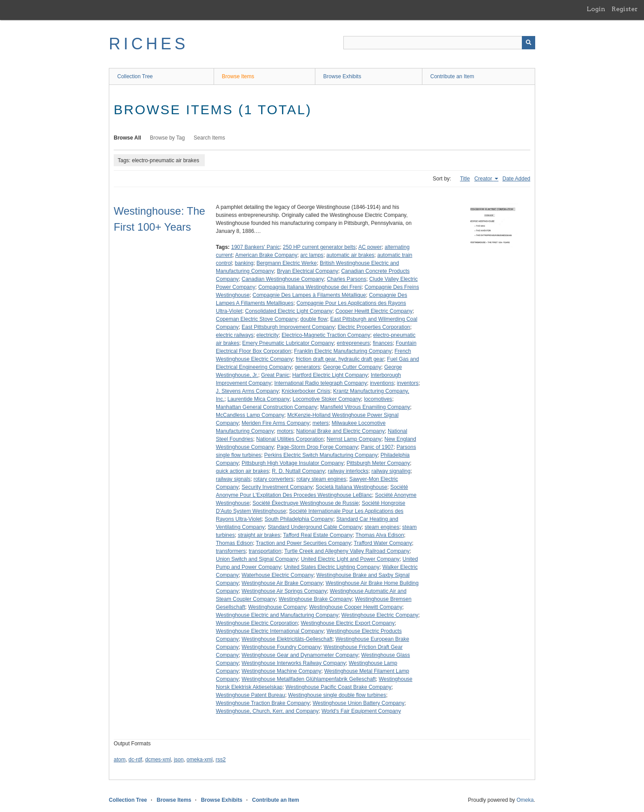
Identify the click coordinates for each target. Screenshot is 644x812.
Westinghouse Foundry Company (281, 647)
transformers (231, 551)
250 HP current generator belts (319, 247)
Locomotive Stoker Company (327, 399)
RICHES (149, 44)
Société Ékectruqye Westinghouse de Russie (306, 503)
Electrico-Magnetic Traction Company (326, 335)
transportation (265, 551)
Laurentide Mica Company (258, 399)
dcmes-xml (158, 760)
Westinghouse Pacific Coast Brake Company (339, 687)
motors (285, 431)
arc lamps (312, 255)
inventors (408, 383)
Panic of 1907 (377, 447)
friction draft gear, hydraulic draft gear (340, 359)
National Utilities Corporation (290, 439)
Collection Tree (135, 76)
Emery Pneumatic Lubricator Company (288, 343)
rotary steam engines (321, 479)
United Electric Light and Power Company (350, 559)
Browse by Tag (168, 138)
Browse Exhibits (342, 76)
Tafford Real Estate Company (318, 535)
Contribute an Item (452, 76)
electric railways (235, 335)
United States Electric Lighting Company (332, 567)
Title (465, 179)
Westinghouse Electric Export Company (348, 623)
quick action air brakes (242, 471)
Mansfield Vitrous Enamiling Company (365, 407)
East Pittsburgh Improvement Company (288, 327)
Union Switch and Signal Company (257, 559)
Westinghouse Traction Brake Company (263, 703)
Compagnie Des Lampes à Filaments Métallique (309, 295)
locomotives (378, 399)
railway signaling (391, 471)
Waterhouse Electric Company (278, 575)
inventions (382, 383)
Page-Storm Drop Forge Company (317, 447)
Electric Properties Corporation (374, 327)
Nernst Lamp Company (354, 439)
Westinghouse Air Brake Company (282, 583)
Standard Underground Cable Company (315, 527)
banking (244, 263)
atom (120, 760)
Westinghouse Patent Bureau (250, 695)
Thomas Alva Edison (380, 535)
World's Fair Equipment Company (361, 711)
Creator (484, 179)
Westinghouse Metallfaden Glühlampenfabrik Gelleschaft (309, 679)
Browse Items (238, 76)
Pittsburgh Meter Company (378, 463)
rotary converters (274, 479)
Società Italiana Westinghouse (352, 487)
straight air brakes (259, 535)
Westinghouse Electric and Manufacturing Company (277, 615)
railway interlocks (348, 471)
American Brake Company (266, 255)
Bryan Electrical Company (307, 271)
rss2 (221, 760)
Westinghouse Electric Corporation (257, 623)
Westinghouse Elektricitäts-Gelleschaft (287, 639)
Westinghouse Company (277, 607)
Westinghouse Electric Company (380, 615)
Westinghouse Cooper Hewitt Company (356, 607)
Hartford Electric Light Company (330, 375)
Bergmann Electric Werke (286, 263)
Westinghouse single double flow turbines (337, 695)
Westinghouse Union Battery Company (359, 703)
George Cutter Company (352, 367)
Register (625, 9)
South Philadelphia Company (299, 519)
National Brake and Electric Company (340, 431)
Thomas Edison (234, 543)
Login (596, 9)
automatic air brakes (350, 255)
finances (383, 343)
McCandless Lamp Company (250, 415)
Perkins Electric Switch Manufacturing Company (321, 455)
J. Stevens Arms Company (247, 391)
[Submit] (529, 43)
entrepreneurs (353, 343)
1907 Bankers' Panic (255, 247)
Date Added (516, 179)
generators (307, 367)
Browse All (127, 138)
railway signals (233, 479)
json (179, 760)
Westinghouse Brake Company (315, 599)
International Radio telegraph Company (320, 383)
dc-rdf (135, 760)
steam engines (382, 527)
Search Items (209, 138)
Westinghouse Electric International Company (270, 631)
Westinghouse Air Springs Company (284, 591)
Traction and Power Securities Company (303, 543)
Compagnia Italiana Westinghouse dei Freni (310, 287)
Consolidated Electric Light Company (289, 311)
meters (320, 423)
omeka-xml (200, 760)
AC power (370, 247)
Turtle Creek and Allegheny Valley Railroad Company (347, 551)
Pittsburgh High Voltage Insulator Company (292, 463)
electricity (267, 335)
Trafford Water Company (383, 543)
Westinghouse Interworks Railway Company (294, 663)
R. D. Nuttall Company (298, 471)
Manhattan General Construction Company (266, 407)
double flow (314, 319)
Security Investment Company (277, 487)
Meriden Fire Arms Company (276, 423)
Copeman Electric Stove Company (256, 319)
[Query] (439, 43)
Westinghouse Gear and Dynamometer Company (300, 655)
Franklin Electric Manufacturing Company (343, 351)
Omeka (525, 800)
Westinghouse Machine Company (281, 671)
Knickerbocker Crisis (306, 391)
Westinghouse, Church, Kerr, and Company (267, 711)
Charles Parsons (347, 279)
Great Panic (275, 375)
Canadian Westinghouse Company (283, 279)
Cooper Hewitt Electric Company (374, 311)
